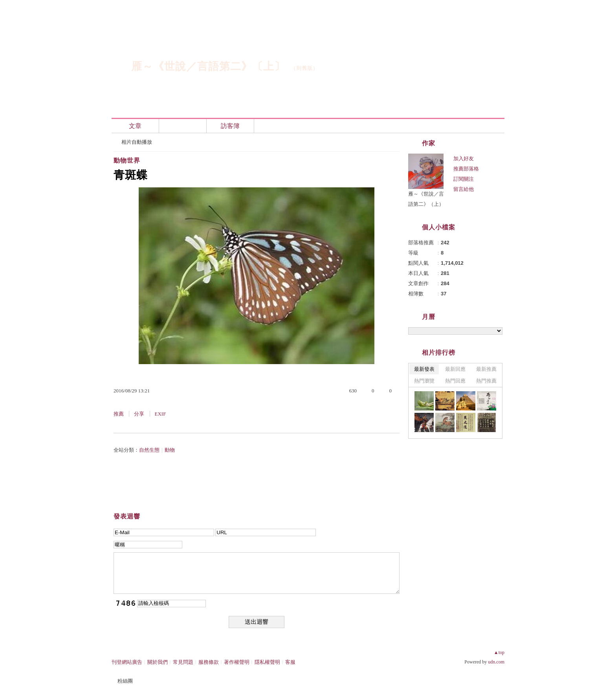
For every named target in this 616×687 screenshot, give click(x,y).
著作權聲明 (237, 662)
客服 (290, 662)
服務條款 (209, 662)
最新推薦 (486, 369)
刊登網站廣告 (127, 662)
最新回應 (455, 369)
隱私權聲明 (267, 662)
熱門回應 (455, 381)
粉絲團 (125, 681)
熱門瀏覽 (424, 381)
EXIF (160, 414)
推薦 (119, 414)
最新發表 (424, 369)
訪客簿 (230, 126)
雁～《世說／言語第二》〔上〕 (208, 66)
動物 (170, 450)
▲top (499, 652)
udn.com (496, 662)
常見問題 (183, 662)
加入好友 (464, 158)
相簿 (183, 126)
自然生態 (149, 450)
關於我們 (158, 662)
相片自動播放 (137, 142)
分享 (139, 414)
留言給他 (464, 189)
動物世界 (127, 160)
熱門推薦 (486, 381)
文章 (135, 126)
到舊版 (304, 68)
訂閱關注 (464, 179)
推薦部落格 (466, 169)
